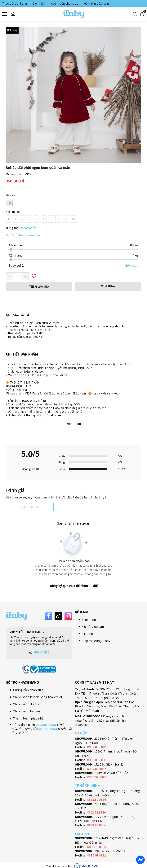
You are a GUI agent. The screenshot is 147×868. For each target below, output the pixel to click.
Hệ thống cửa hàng (96, 4)
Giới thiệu (39, 4)
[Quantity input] (17, 276)
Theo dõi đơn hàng (15, 4)
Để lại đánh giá (30, 507)
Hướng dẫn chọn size (65, 4)
